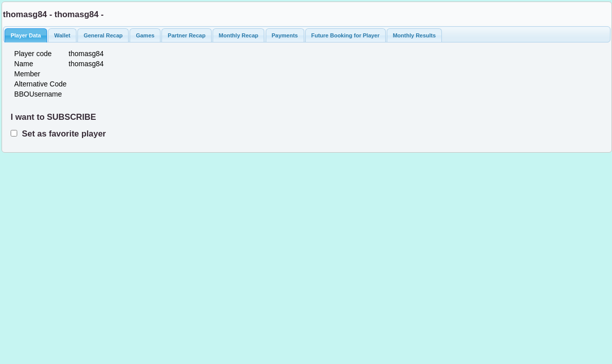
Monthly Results (414, 35)
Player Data (26, 35)
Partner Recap (187, 35)
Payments (285, 35)
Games (145, 35)
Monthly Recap (238, 35)
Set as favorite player (62, 133)
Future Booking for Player (345, 35)
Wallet (62, 35)
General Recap (103, 35)
